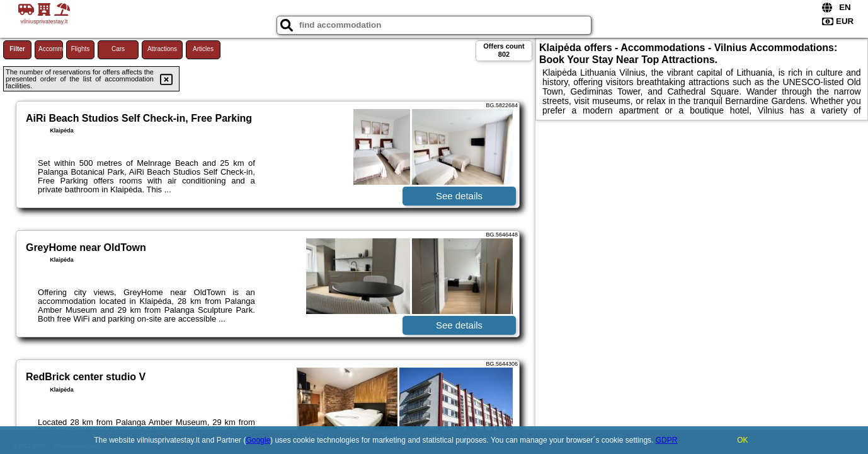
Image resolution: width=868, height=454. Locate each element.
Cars (118, 49)
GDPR (667, 440)
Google (258, 440)
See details (459, 196)
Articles (203, 49)
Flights (80, 49)
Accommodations (51, 49)
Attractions (162, 49)
